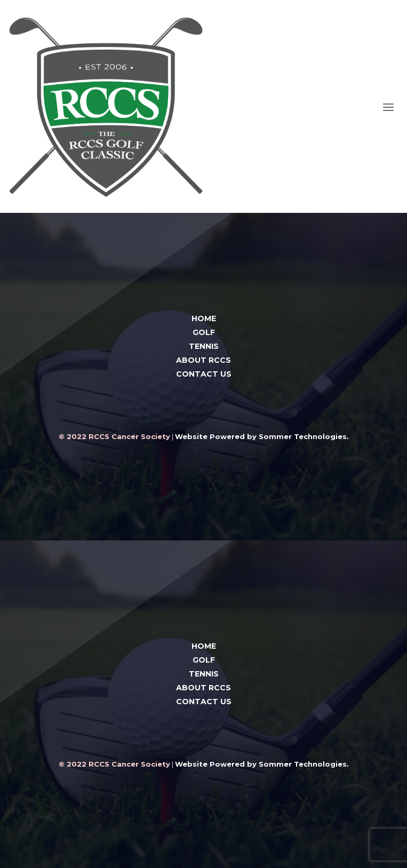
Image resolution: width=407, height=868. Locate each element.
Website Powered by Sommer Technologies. (262, 436)
